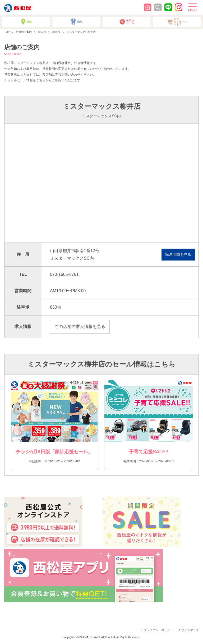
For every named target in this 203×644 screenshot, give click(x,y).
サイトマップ (190, 630)
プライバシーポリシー (158, 630)
